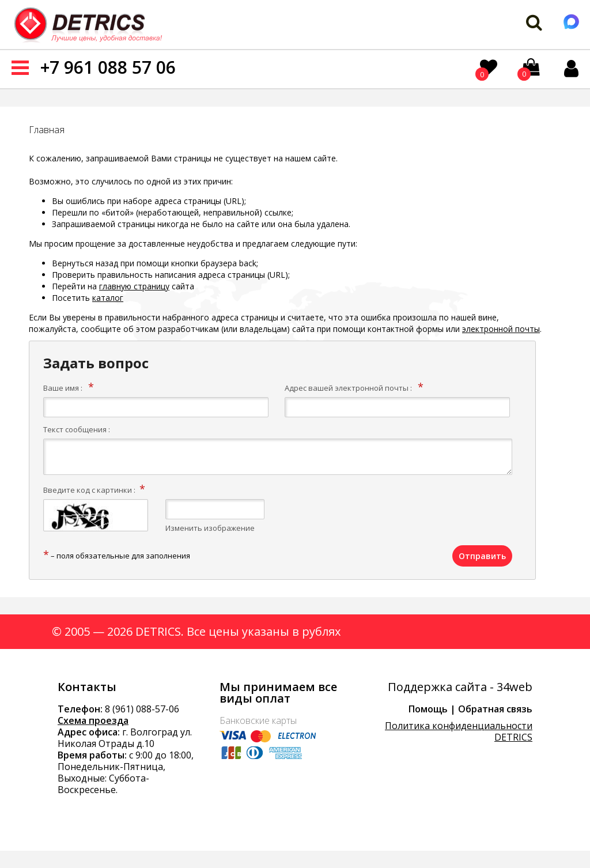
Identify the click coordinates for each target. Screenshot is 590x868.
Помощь (428, 709)
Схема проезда (93, 720)
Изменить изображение (210, 528)
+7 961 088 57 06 (108, 67)
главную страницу (134, 286)
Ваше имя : (63, 388)
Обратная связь (495, 709)
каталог (108, 298)
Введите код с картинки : (89, 490)
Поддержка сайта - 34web (460, 687)
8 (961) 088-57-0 (139, 709)
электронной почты (501, 329)
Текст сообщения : (77, 429)
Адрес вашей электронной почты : (348, 388)
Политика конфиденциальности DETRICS (459, 731)
